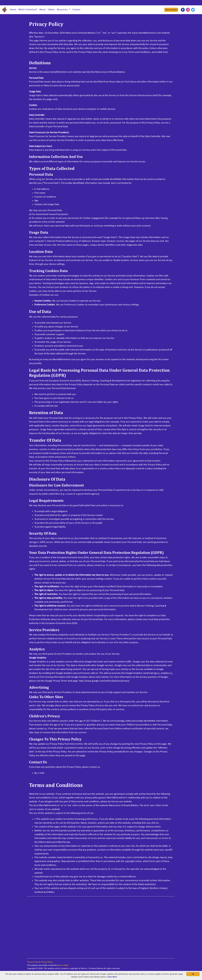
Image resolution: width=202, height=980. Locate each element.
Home (13, 10)
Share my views (171, 10)
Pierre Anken (63, 965)
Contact (76, 10)
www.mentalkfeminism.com (44, 56)
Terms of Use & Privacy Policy (40, 962)
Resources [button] (63, 10)
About (42, 10)
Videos (51, 10)
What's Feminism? (28, 10)
